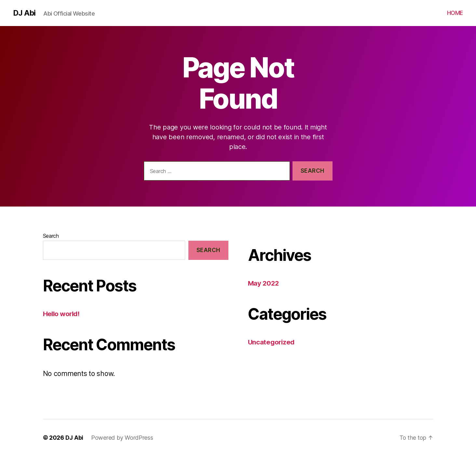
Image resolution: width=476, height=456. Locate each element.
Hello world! (62, 314)
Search (51, 236)
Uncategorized (272, 342)
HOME (455, 13)
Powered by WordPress (122, 438)
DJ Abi (25, 13)
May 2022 (264, 283)
